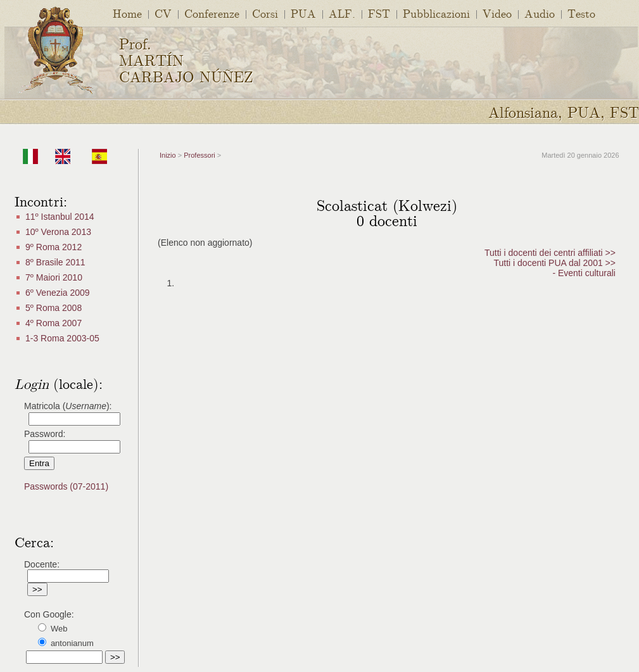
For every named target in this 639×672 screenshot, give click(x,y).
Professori (199, 155)
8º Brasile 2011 (55, 262)
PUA (303, 13)
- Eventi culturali (584, 273)
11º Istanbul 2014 (60, 217)
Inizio (168, 155)
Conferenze (212, 13)
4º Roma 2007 (54, 323)
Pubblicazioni (436, 13)
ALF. (342, 13)
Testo (581, 13)
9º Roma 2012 (54, 247)
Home (127, 13)
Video (497, 13)
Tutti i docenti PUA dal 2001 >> (554, 263)
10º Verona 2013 (58, 232)
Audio (540, 13)
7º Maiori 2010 (54, 277)
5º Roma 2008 (54, 308)
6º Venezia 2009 (58, 293)
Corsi (265, 13)
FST (379, 13)
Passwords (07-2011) (66, 486)
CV (163, 13)
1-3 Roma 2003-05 (62, 338)
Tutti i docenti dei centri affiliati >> (550, 253)
